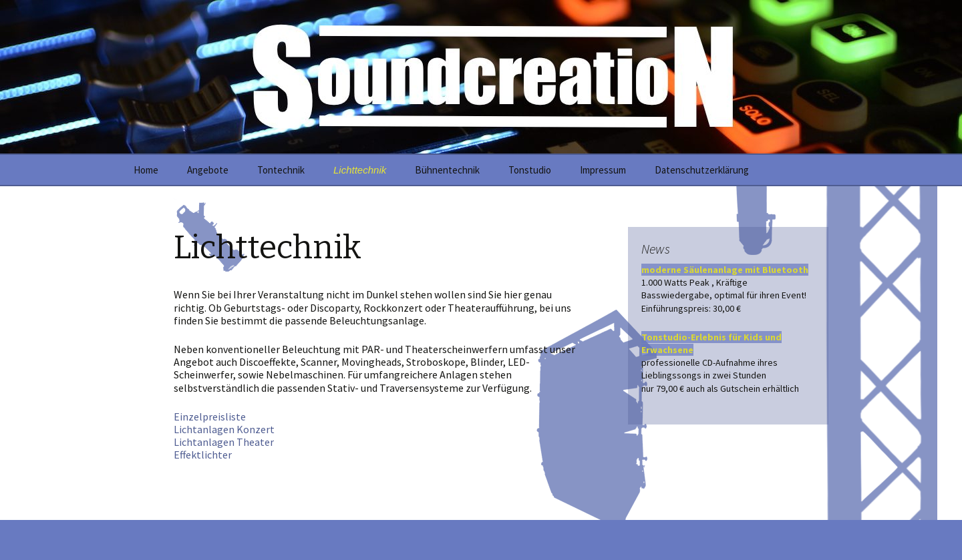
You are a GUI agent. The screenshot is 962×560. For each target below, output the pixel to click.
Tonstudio (530, 170)
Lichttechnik (360, 170)
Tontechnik (281, 170)
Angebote (208, 170)
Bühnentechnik (447, 170)
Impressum (603, 170)
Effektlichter (203, 455)
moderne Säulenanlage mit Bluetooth (725, 270)
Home (146, 170)
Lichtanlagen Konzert (224, 429)
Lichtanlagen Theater (224, 442)
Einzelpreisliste (210, 416)
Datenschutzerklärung (702, 170)
